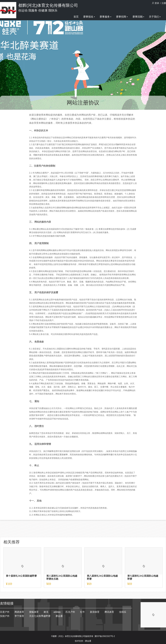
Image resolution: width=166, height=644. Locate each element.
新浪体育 (95, 612)
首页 (76, 17)
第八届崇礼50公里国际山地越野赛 (102, 577)
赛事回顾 (138, 17)
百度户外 (5, 612)
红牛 (82, 612)
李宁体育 (19, 616)
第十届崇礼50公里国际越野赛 (21, 576)
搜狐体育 (34, 612)
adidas (57, 612)
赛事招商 (122, 17)
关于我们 (155, 17)
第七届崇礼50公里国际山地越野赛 (143, 577)
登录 (156, 3)
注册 (164, 3)
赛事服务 (105, 17)
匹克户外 (70, 612)
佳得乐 (123, 612)
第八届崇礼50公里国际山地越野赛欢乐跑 (62, 577)
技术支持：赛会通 (83, 641)
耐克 (46, 612)
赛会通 (59, 616)
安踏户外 (5, 616)
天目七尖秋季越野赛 (40, 616)
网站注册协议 (83, 103)
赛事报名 (89, 17)
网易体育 (19, 612)
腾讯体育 (109, 612)
